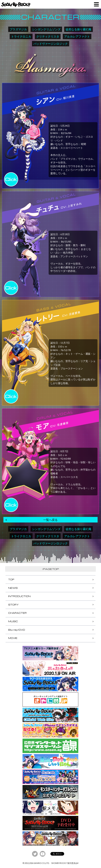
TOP (11, 579)
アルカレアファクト (77, 36)
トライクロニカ (21, 36)
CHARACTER (17, 613)
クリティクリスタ (48, 36)
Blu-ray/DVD (17, 630)
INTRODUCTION (19, 596)
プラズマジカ (18, 29)
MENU (96, 4)
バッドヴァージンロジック (51, 44)
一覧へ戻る (50, 520)
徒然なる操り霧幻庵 (78, 29)
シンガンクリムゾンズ (46, 29)
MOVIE (13, 638)
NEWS (13, 588)
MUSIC (13, 621)
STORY (13, 605)
